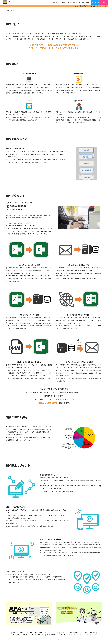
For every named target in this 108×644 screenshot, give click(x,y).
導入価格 (30, 633)
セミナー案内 (73, 2)
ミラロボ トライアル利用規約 (20, 635)
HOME (8, 11)
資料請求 (104, 2)
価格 (88, 2)
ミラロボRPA (52, 639)
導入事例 (82, 2)
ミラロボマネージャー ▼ (98, 6)
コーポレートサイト (91, 635)
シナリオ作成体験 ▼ (81, 6)
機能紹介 (56, 2)
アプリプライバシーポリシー (67, 635)
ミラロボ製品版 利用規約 (37, 635)
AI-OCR (80, 635)
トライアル (95, 2)
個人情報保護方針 (52, 635)
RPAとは (48, 633)
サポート (63, 2)
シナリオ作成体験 (74, 633)
